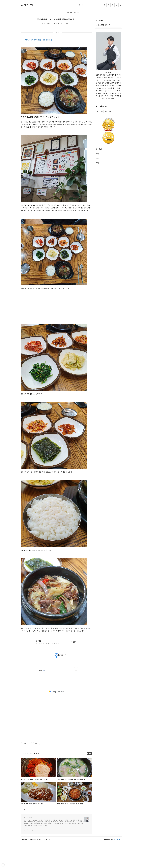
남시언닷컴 (28, 818)
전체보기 (77, 13)
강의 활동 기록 (68, 13)
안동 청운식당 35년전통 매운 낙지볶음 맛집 (71, 804)
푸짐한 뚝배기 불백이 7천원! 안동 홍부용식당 (56, 20)
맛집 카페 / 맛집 (58, 24)
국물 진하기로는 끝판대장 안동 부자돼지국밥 (71, 779)
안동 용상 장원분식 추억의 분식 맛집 (32, 804)
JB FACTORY (118, 840)
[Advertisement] (56, 305)
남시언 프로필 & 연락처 (103, 25)
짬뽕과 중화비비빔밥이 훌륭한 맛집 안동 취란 (35, 779)
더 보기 (89, 753)
